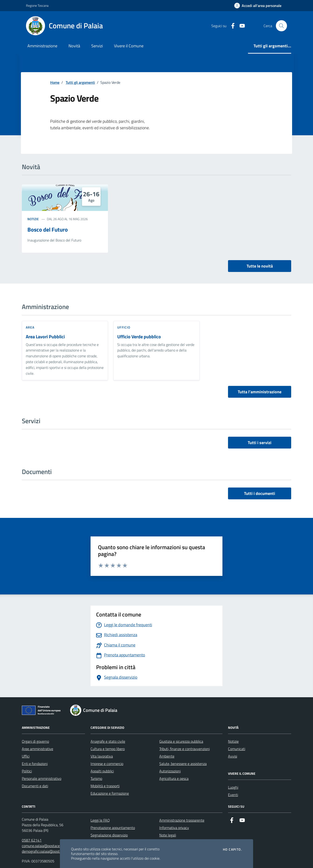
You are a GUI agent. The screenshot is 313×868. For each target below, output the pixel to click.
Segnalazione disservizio (109, 835)
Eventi (233, 795)
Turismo (96, 778)
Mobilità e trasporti (105, 786)
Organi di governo (35, 741)
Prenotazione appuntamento (113, 828)
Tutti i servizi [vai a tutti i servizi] (260, 443)
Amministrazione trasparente (182, 820)
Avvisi (233, 756)
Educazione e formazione (110, 793)
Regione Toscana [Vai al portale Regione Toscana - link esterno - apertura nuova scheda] (37, 5)
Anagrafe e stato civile (108, 741)
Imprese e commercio (107, 764)
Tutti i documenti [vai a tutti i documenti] (260, 493)
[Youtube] (240, 26)
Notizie (33, 219)
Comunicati (237, 749)
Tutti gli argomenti (80, 82)
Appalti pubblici (102, 771)
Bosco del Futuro (48, 229)
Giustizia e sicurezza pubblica (181, 741)
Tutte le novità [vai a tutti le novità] (260, 266)
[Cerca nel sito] (281, 26)
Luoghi (233, 787)
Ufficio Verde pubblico (139, 337)
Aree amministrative (37, 749)
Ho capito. (232, 849)
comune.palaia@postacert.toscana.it (50, 846)
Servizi (97, 46)
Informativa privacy (174, 828)
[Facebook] (231, 26)
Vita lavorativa (102, 756)
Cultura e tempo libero (108, 749)
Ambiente (167, 756)
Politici (27, 771)
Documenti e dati (35, 786)
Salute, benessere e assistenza (183, 764)
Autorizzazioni (170, 771)
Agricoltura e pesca (174, 778)
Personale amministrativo (42, 778)
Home (55, 82)
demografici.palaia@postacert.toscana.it (53, 851)
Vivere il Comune (129, 46)
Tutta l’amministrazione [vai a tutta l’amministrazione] (260, 392)
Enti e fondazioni (35, 764)
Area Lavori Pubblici (45, 337)
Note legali (168, 835)
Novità (74, 46)
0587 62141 (32, 840)
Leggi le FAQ (100, 820)
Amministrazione (42, 46)
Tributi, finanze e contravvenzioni (184, 749)
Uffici (26, 756)
